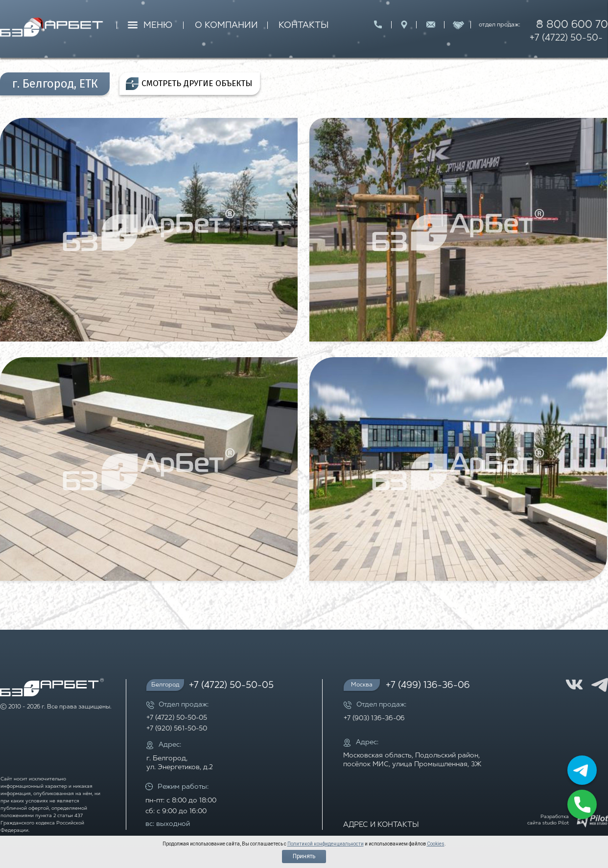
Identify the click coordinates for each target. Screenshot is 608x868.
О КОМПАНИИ (226, 26)
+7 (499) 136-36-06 (428, 686)
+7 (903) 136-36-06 (374, 719)
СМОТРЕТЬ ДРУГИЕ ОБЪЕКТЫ (197, 83)
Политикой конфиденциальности (326, 844)
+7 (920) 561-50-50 (177, 729)
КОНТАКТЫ (304, 26)
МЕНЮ (158, 26)
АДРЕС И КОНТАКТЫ (381, 825)
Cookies (436, 844)
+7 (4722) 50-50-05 (566, 45)
